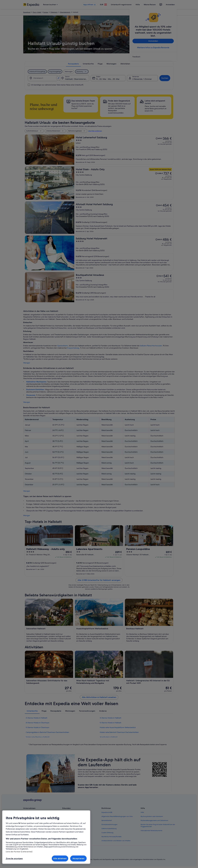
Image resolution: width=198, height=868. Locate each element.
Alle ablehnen (60, 858)
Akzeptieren (78, 858)
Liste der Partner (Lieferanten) (19, 852)
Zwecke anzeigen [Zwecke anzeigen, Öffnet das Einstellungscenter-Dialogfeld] (14, 858)
